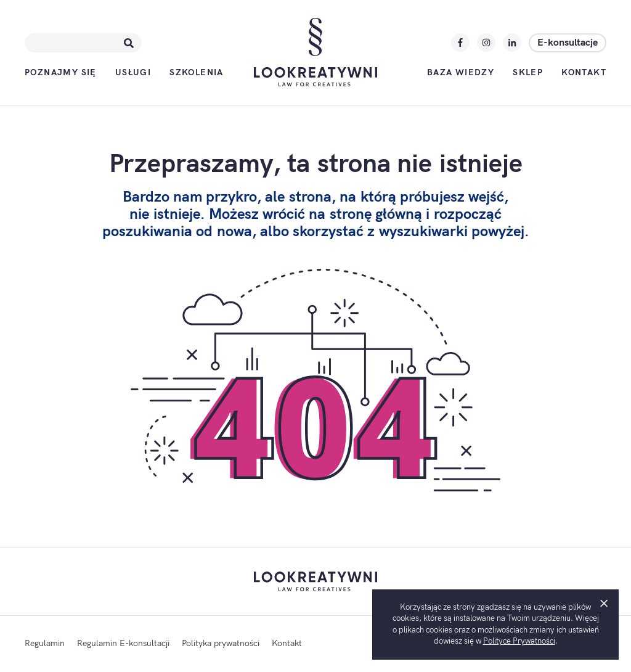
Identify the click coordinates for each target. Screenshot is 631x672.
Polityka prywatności (221, 643)
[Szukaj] (129, 43)
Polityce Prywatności (519, 641)
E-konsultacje (568, 43)
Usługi (133, 72)
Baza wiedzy (461, 72)
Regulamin (45, 643)
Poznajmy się (61, 72)
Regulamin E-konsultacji (123, 643)
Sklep (528, 72)
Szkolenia (197, 72)
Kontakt (584, 72)
